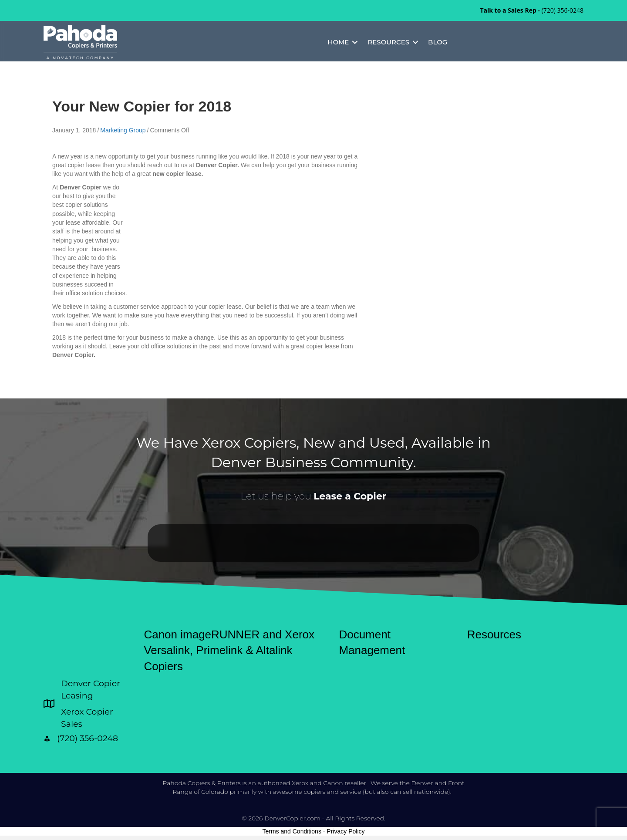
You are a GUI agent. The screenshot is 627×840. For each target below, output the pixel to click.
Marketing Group (123, 130)
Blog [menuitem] (438, 42)
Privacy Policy (346, 831)
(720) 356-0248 (563, 10)
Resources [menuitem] (388, 42)
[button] (355, 42)
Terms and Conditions (292, 831)
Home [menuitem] (338, 42)
